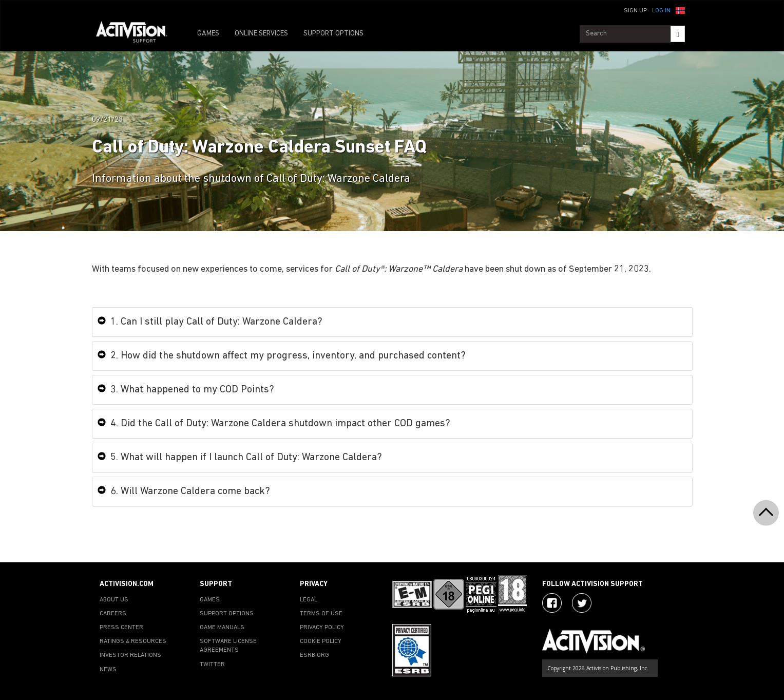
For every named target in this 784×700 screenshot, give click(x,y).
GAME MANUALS (222, 628)
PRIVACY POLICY (322, 628)
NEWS (108, 670)
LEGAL (309, 600)
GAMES (208, 34)
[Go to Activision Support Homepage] (137, 34)
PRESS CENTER (121, 628)
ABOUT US (114, 600)
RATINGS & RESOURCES (133, 641)
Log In (661, 11)
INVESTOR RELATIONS (130, 655)
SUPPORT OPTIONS (333, 34)
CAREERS (113, 614)
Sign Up (635, 11)
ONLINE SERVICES (261, 34)
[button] (680, 10)
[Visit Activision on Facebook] (552, 603)
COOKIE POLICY (321, 641)
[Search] (677, 34)
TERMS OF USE (321, 614)
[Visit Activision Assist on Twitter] (582, 603)
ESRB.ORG (314, 655)
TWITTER (212, 665)
